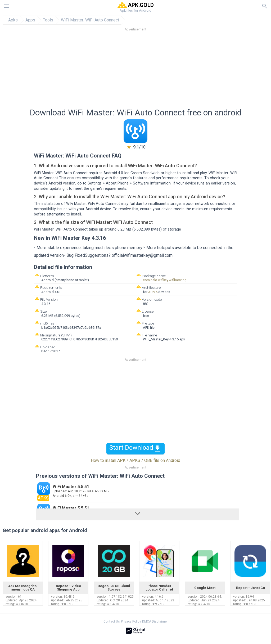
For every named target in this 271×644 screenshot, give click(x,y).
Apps (30, 20)
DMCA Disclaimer (155, 622)
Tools (48, 20)
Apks (13, 20)
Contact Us (112, 622)
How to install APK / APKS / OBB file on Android (135, 460)
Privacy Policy (131, 622)
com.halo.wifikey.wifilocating (165, 280)
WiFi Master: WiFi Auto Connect (90, 20)
